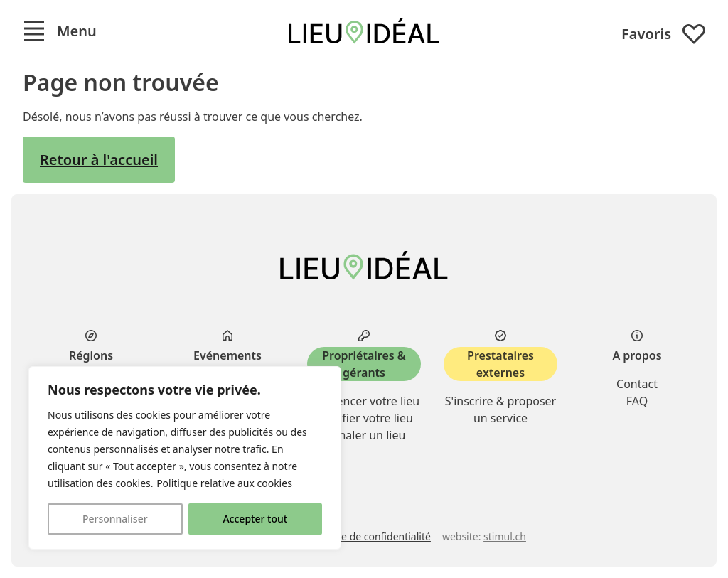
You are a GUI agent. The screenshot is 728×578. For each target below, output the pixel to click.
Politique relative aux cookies (224, 483)
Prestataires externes (500, 364)
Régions (91, 355)
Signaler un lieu (364, 435)
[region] (185, 458)
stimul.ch (505, 536)
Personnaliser (115, 519)
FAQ (637, 401)
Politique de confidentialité (368, 536)
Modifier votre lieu (364, 418)
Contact (637, 384)
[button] (60, 31)
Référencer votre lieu (364, 401)
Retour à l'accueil (99, 160)
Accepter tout (255, 519)
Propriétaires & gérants (364, 364)
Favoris (663, 34)
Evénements (227, 355)
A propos (637, 355)
